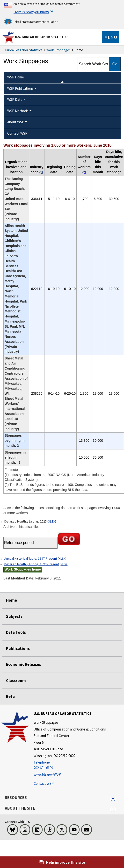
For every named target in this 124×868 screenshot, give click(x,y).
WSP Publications (20, 88)
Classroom (16, 681)
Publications (18, 648)
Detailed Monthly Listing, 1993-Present (32, 564)
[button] (113, 799)
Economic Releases (24, 664)
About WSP (16, 122)
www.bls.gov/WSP (47, 774)
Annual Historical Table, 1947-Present (31, 558)
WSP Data (15, 100)
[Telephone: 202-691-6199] (70, 765)
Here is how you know (31, 12)
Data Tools (16, 632)
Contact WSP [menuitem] (17, 133)
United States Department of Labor (31, 21)
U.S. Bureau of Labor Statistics (42, 37)
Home (11, 600)
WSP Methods (18, 111)
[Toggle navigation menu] (111, 37)
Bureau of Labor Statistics (24, 50)
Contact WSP (44, 783)
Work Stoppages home (23, 569)
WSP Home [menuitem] (16, 77)
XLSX (52, 521)
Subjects (14, 616)
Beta (10, 696)
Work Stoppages (58, 50)
